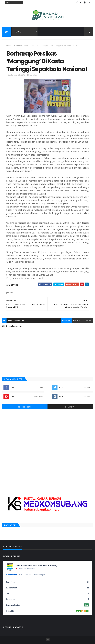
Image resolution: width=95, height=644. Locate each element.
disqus (76, 320)
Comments (70, 407)
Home (9, 45)
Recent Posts (25, 407)
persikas (16, 45)
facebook (87, 320)
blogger (66, 320)
